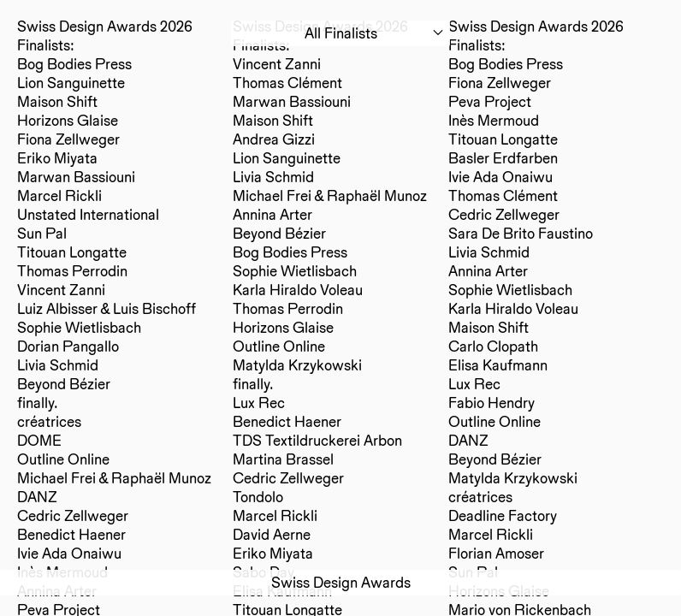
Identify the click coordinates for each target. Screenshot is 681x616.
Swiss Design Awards (341, 582)
